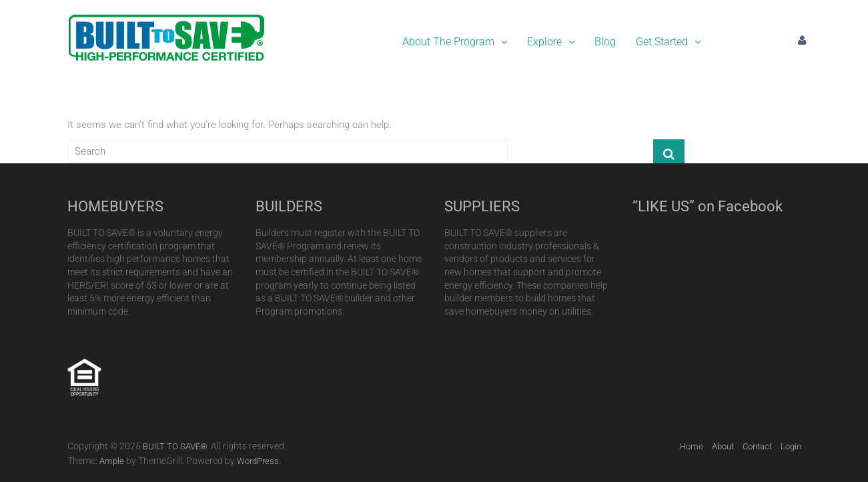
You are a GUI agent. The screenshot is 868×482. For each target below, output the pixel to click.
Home (692, 446)
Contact (757, 446)
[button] (455, 42)
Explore (551, 42)
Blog (605, 42)
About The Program (455, 42)
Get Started (668, 42)
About (723, 446)
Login (791, 446)
